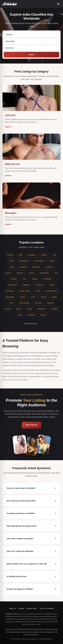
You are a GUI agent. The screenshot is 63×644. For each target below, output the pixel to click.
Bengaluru (32, 255)
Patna (11, 261)
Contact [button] (21, 608)
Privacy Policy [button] (32, 608)
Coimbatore (48, 279)
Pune (12, 303)
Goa (54, 255)
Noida (38, 291)
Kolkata (44, 255)
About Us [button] (13, 608)
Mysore (8, 273)
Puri (56, 273)
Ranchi (23, 297)
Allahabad (26, 285)
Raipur (43, 315)
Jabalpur (55, 309)
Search (32, 55)
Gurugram (49, 267)
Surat (12, 267)
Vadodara (23, 267)
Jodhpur (14, 279)
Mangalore (42, 309)
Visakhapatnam (51, 291)
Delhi (21, 255)
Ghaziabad (10, 291)
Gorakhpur (39, 285)
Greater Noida (25, 291)
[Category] (31, 35)
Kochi (33, 297)
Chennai (38, 303)
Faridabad (36, 267)
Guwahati (31, 315)
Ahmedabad (24, 261)
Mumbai (10, 255)
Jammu (19, 309)
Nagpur (54, 297)
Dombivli (20, 273)
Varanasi (50, 303)
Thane (20, 315)
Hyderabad (13, 285)
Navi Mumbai (44, 273)
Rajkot (52, 261)
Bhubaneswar (24, 303)
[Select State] (31, 41)
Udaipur (35, 279)
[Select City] (31, 48)
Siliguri (30, 309)
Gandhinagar (39, 261)
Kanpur (52, 285)
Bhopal (43, 297)
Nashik (8, 309)
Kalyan (31, 273)
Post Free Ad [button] (31, 425)
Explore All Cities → (32, 324)
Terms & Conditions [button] (47, 608)
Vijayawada (10, 297)
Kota (24, 279)
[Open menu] (58, 4)
